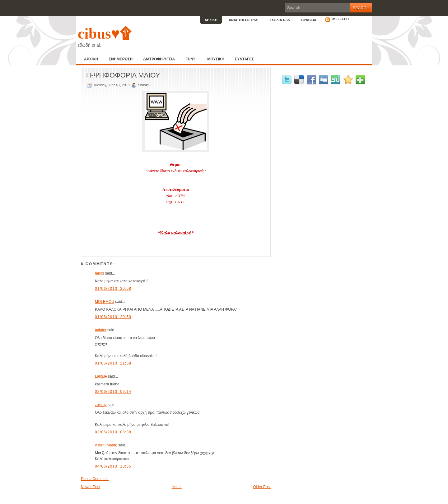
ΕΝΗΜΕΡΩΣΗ (121, 59)
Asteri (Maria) (106, 445)
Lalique (101, 376)
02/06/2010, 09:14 (113, 392)
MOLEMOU (105, 302)
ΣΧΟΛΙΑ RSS (280, 20)
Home (177, 487)
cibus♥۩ (104, 33)
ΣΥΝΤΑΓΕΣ (244, 59)
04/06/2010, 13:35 (113, 466)
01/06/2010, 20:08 (113, 289)
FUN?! (191, 59)
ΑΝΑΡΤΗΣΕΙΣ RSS (243, 20)
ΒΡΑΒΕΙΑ (309, 20)
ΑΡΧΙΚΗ (211, 20)
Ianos (99, 273)
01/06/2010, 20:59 (113, 317)
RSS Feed (337, 19)
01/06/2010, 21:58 (113, 363)
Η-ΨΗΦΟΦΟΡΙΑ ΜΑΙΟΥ (123, 75)
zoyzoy (101, 405)
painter (101, 330)
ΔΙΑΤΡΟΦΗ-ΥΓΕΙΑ (159, 59)
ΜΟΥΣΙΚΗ (216, 59)
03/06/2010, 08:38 (113, 432)
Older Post (262, 487)
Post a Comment (95, 479)
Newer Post (91, 487)
